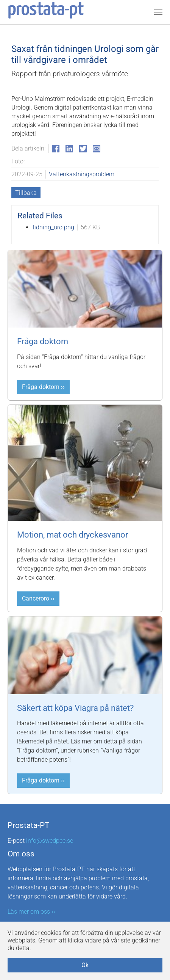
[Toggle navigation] (158, 12)
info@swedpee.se (50, 841)
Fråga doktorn (43, 341)
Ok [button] (85, 965)
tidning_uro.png (53, 227)
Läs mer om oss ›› (31, 912)
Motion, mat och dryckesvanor (73, 535)
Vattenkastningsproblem (82, 174)
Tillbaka (26, 193)
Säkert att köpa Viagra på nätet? (75, 708)
